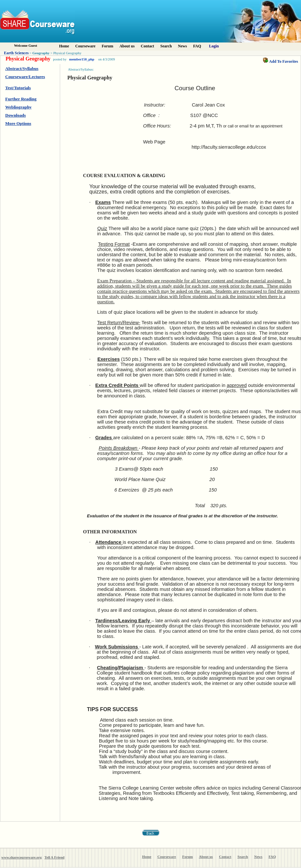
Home (64, 46)
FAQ (197, 46)
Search (166, 46)
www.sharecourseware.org (22, 857)
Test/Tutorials (18, 88)
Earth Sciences (16, 53)
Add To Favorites (281, 61)
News (183, 46)
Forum (107, 46)
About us (127, 46)
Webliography (18, 107)
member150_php (82, 59)
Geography (41, 53)
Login (214, 46)
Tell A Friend (54, 857)
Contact (148, 46)
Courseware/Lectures (25, 77)
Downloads (16, 115)
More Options (18, 123)
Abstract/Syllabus (22, 68)
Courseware (85, 46)
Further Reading (21, 99)
